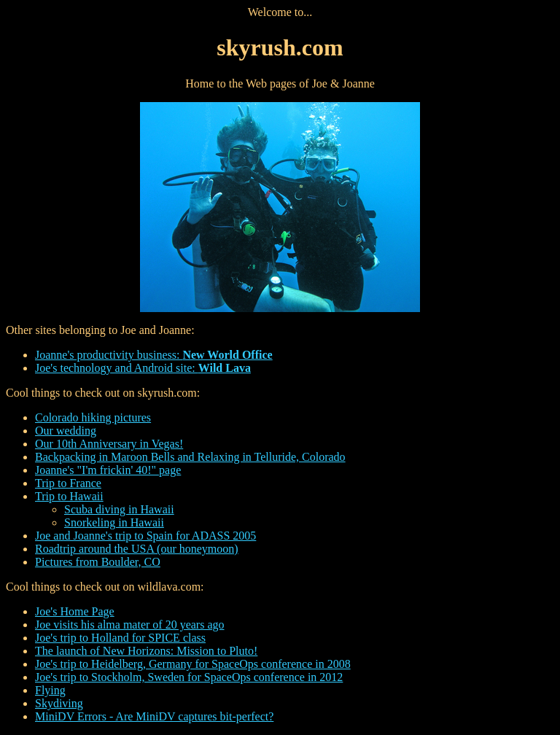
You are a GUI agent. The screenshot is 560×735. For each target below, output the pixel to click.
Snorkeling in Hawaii (114, 522)
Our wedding (66, 431)
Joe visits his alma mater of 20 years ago (130, 625)
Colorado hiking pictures (93, 417)
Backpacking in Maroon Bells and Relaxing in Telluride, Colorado (190, 457)
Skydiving (59, 703)
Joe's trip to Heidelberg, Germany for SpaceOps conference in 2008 (193, 664)
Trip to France (68, 483)
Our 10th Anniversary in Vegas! (109, 444)
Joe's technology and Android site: (143, 368)
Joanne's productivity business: (154, 355)
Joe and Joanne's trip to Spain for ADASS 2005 (145, 536)
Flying (50, 690)
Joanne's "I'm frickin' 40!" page (108, 470)
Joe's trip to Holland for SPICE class (120, 638)
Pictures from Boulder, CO (98, 562)
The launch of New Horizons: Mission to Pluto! (146, 651)
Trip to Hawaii (69, 496)
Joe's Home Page (75, 611)
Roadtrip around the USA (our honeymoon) (137, 549)
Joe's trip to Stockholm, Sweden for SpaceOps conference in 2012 (189, 677)
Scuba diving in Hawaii (119, 509)
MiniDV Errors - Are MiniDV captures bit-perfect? (154, 716)
